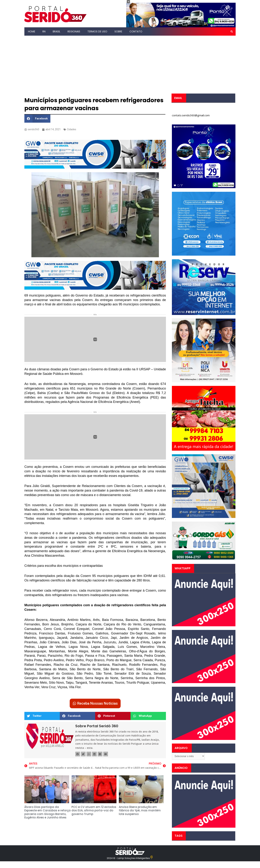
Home (32, 31)
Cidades (72, 129)
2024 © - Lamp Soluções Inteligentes (128, 859)
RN (44, 31)
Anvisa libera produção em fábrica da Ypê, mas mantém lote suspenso (140, 811)
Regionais (74, 31)
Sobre (118, 31)
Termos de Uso (97, 31)
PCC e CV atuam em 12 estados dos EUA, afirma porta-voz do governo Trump (94, 811)
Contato (136, 31)
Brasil (57, 31)
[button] (232, 31)
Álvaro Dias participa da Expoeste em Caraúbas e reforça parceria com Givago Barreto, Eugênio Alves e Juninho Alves (47, 813)
